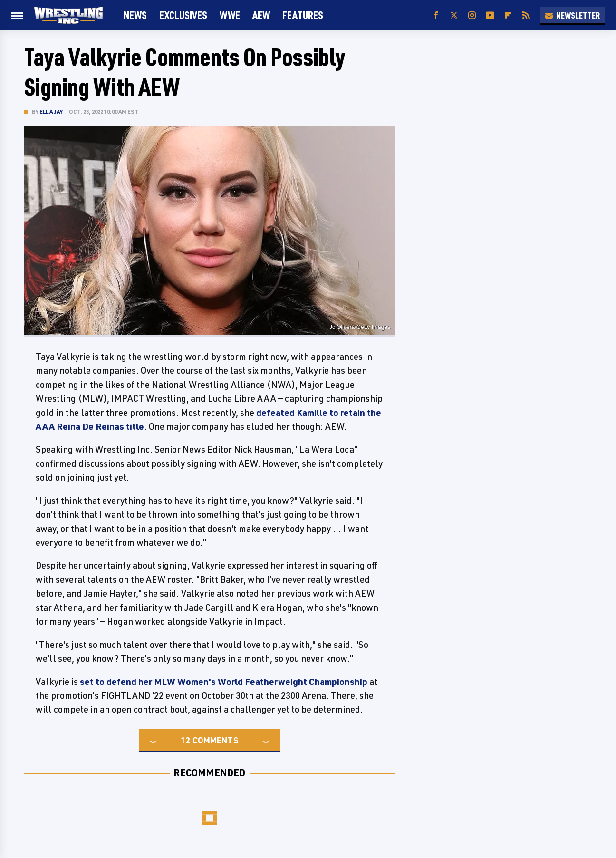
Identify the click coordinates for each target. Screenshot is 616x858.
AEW (261, 15)
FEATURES (303, 15)
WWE (230, 15)
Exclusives (183, 15)
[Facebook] (436, 15)
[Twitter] (454, 15)
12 (185, 740)
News (135, 15)
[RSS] (526, 15)
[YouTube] (490, 15)
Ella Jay (51, 111)
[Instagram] (472, 15)
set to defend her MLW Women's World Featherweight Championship (224, 682)
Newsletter (572, 15)
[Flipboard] (508, 15)
